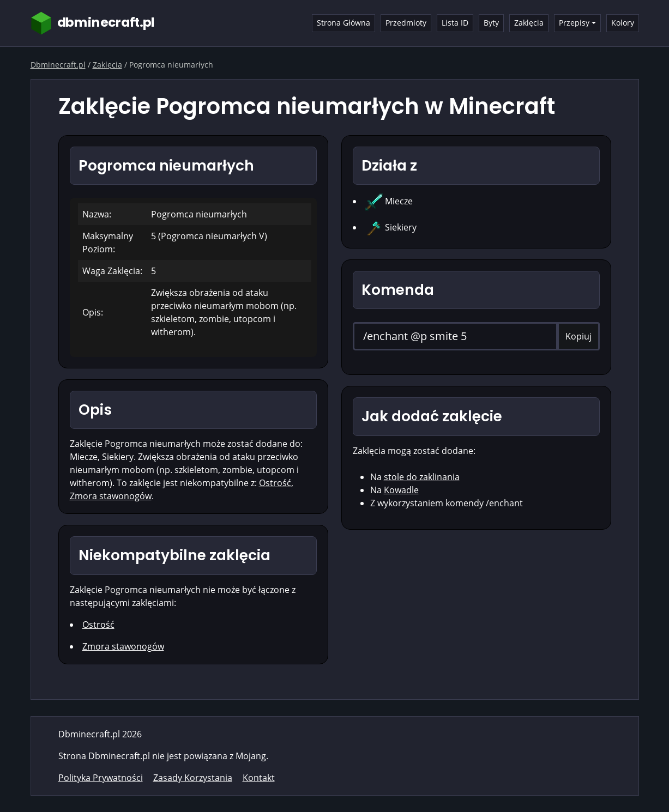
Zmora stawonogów (111, 496)
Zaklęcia (529, 23)
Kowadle (401, 490)
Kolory (623, 23)
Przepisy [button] (574, 23)
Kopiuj (578, 336)
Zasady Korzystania (193, 778)
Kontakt (259, 778)
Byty (491, 23)
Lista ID (455, 23)
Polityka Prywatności (101, 778)
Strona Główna (343, 23)
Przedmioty (406, 23)
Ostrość (275, 483)
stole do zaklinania (422, 477)
